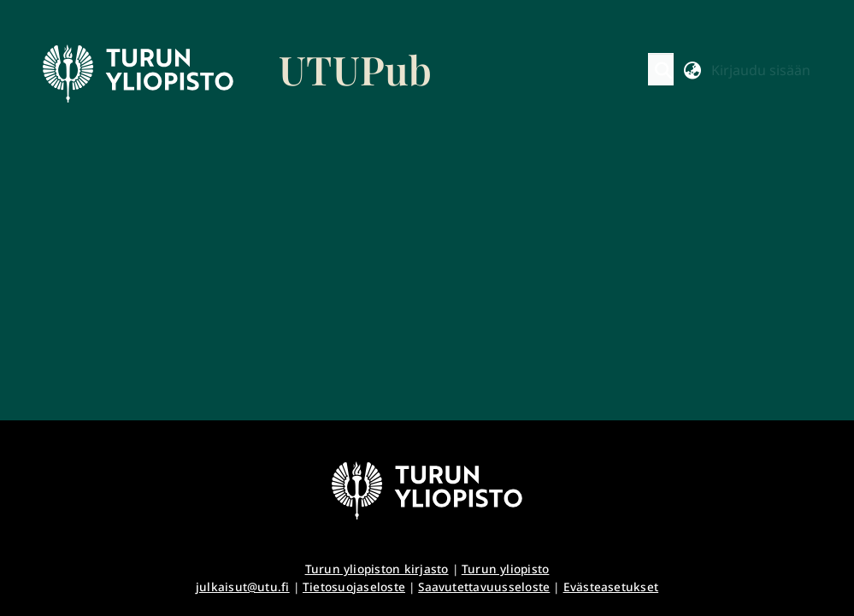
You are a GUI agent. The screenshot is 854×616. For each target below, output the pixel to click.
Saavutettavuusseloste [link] (484, 587)
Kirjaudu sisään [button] (761, 70)
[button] (663, 70)
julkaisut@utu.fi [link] (243, 587)
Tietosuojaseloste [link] (354, 587)
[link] (238, 73)
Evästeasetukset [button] (611, 587)
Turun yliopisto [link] (506, 569)
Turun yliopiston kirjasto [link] (377, 569)
